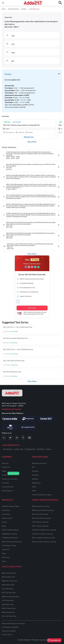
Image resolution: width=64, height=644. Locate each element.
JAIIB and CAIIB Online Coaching (44, 530)
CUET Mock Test (8, 600)
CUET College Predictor (10, 530)
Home (4, 9)
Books (4, 526)
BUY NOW (32, 308)
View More (32, 142)
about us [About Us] (5, 463)
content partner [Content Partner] (8, 487)
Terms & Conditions (9, 631)
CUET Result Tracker (9, 546)
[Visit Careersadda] (10, 419)
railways (35, 471)
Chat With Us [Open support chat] (54, 640)
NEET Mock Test (8, 604)
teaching (35, 475)
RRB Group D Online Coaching (43, 510)
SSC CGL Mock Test (9, 593)
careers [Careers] (5, 475)
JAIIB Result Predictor (10, 534)
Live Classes (6, 514)
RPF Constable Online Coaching (43, 538)
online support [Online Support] (7, 491)
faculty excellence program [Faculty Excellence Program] (42, 495)
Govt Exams (8, 449)
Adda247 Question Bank (10, 506)
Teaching (40, 449)
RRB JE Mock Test (8, 612)
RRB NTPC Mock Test (9, 581)
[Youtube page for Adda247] (29, 438)
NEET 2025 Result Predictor (12, 542)
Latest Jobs (19, 449)
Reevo (4, 553)
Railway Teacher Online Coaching (44, 542)
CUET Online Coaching (40, 522)
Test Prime (6, 557)
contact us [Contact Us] (6, 467)
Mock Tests (6, 510)
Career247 (6, 550)
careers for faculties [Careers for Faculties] (9, 479)
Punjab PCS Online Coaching (42, 534)
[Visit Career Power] (28, 427)
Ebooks (4, 522)
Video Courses (7, 518)
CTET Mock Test (8, 589)
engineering (36, 483)
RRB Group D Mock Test (10, 597)
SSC (33, 467)
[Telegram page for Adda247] (17, 438)
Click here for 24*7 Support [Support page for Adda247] (12, 409)
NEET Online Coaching (40, 526)
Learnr (4, 561)
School (49, 449)
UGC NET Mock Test (9, 616)
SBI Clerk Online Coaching (41, 518)
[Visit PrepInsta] (28, 419)
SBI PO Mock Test (8, 585)
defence (35, 479)
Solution (8, 74)
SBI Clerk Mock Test (9, 573)
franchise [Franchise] (5, 483)
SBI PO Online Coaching (41, 506)
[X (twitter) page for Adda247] (10, 438)
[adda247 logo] (12, 393)
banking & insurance (39, 463)
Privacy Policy (7, 634)
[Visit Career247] (46, 419)
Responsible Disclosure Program (13, 623)
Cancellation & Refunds (10, 627)
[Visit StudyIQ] (10, 427)
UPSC (34, 487)
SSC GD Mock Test (8, 577)
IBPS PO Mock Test (9, 608)
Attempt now (29, 137)
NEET (34, 491)
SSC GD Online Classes (40, 514)
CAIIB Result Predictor (10, 538)
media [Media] (4, 471)
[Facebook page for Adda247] (23, 438)
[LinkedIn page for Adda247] (4, 438)
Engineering (30, 449)
